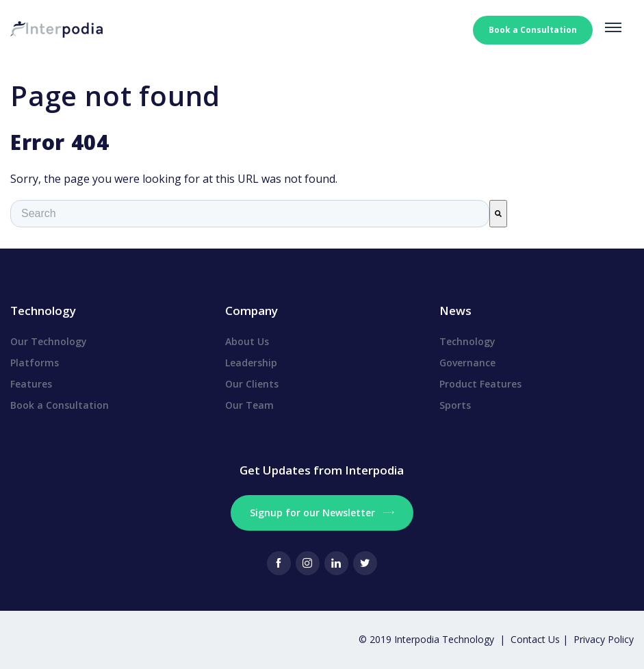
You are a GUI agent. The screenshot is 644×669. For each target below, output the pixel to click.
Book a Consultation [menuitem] (60, 405)
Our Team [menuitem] (249, 405)
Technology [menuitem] (467, 341)
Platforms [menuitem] (35, 363)
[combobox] (250, 214)
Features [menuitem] (31, 384)
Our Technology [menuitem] (49, 341)
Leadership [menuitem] (251, 363)
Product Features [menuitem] (480, 384)
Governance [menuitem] (467, 363)
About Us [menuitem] (247, 341)
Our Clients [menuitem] (252, 384)
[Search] (498, 214)
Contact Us (537, 639)
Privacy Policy (604, 639)
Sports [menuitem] (455, 405)
